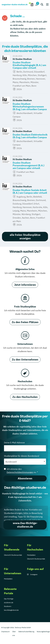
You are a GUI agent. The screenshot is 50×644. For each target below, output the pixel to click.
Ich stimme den (21, 471)
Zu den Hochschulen (25, 397)
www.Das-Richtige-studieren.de (25, 525)
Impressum (5, 632)
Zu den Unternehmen (25, 359)
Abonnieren (25, 478)
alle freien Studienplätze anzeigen (25, 237)
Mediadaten (31, 555)
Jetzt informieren (25, 285)
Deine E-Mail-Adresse (25, 446)
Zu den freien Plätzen (25, 322)
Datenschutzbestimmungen (20, 472)
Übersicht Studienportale (13, 555)
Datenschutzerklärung (26, 632)
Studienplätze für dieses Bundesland (25, 460)
